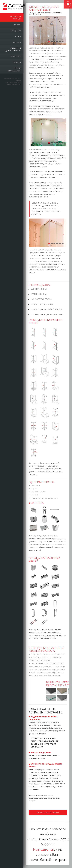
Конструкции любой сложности (47, 309)
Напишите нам (44, 849)
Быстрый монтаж (39, 289)
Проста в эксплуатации (42, 304)
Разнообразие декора (41, 299)
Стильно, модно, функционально (47, 314)
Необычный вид (39, 294)
